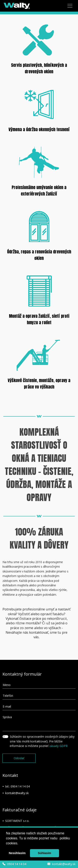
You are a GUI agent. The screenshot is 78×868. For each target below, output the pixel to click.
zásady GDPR (58, 746)
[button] (59, 839)
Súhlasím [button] (45, 853)
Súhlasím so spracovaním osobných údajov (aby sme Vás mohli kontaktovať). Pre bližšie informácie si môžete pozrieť (42, 741)
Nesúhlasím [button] (17, 853)
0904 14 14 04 (20, 786)
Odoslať (19, 758)
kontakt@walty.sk (17, 793)
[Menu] (70, 6)
